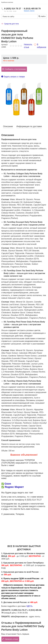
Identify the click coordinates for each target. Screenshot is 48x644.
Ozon (8, 484)
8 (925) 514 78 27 (13, 9)
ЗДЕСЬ (29, 606)
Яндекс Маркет (14, 487)
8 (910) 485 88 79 (32, 9)
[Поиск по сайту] (17, 17)
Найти (42, 16)
